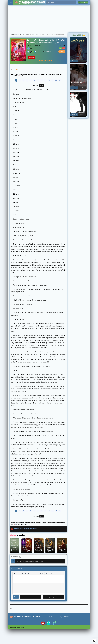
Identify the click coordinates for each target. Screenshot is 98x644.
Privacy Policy (58, 617)
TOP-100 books (69, 617)
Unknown (18, 70)
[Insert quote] (46, 574)
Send (16, 597)
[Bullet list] (31, 574)
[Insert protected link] (43, 574)
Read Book (32, 58)
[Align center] (25, 574)
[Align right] (28, 574)
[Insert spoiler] (49, 574)
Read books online (16, 34)
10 (49, 80)
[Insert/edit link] (40, 574)
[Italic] (17, 574)
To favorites (47, 52)
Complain (62, 52)
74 (56, 80)
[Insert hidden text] (51, 574)
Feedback (49, 617)
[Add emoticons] (37, 574)
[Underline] (19, 574)
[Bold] (14, 574)
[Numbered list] (34, 574)
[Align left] (23, 574)
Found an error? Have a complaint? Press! (26, 528)
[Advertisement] (49, 17)
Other (24, 34)
